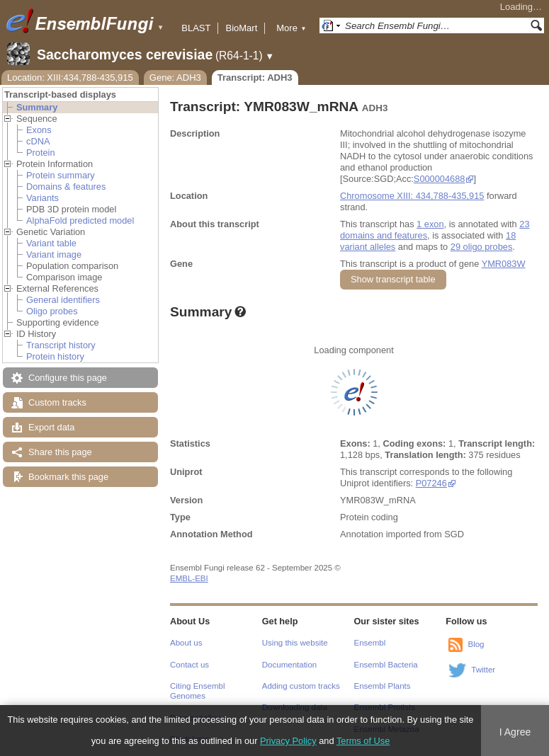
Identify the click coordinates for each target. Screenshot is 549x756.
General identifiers (63, 300)
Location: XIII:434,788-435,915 (70, 78)
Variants (43, 198)
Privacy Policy (288, 741)
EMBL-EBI (189, 578)
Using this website (295, 643)
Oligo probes (52, 311)
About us (186, 643)
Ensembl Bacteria (386, 665)
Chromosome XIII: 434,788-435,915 (412, 196)
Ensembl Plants (383, 686)
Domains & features (66, 187)
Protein (41, 153)
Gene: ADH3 (175, 78)
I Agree (515, 732)
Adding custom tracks (301, 686)
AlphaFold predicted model (80, 220)
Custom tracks (57, 402)
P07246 (431, 483)
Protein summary (61, 175)
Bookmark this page (68, 477)
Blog (476, 644)
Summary (37, 107)
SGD (454, 534)
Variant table (51, 243)
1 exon (430, 224)
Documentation (289, 665)
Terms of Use (363, 741)
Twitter (483, 670)
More (291, 28)
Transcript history (61, 345)
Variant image (54, 254)
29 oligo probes (482, 247)
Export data (51, 427)
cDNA (38, 141)
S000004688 (440, 179)
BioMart (241, 28)
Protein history (55, 356)
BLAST (196, 28)
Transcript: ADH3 (255, 78)
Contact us (189, 665)
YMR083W (504, 264)
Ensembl (370, 643)
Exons (39, 130)
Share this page (60, 452)
